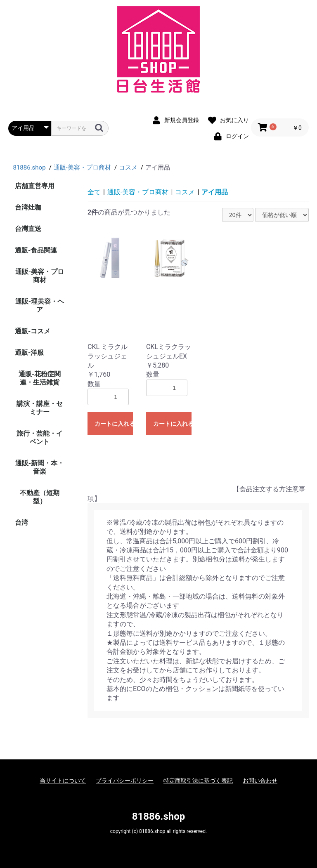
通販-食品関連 (36, 250)
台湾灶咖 (28, 207)
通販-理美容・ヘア (40, 305)
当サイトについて (63, 781)
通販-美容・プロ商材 (40, 276)
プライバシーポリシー (125, 781)
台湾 (21, 522)
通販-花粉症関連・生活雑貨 (40, 378)
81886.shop (159, 816)
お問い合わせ (260, 781)
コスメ (185, 192)
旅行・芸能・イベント (40, 438)
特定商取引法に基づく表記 (198, 781)
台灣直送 (28, 229)
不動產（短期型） (40, 497)
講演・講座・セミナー (40, 408)
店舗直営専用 (35, 186)
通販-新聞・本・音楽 (40, 467)
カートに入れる (114, 424)
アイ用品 (215, 192)
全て (94, 192)
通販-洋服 (29, 353)
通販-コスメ (33, 331)
